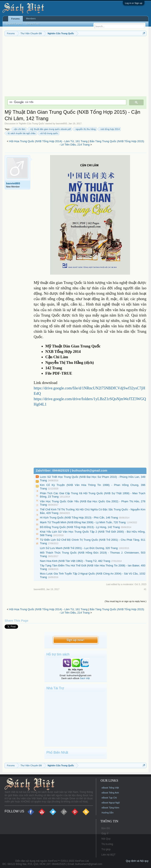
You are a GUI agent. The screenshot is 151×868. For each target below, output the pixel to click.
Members (31, 18)
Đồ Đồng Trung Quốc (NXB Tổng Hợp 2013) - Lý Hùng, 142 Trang (80, 527)
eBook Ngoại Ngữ (111, 803)
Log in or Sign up (134, 3)
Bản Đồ (106, 828)
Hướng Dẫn (107, 813)
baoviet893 (61, 123)
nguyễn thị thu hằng (85, 129)
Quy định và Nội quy (137, 861)
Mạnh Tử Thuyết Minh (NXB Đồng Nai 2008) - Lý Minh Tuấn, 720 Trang (83, 522)
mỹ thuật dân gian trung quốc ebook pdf (50, 129)
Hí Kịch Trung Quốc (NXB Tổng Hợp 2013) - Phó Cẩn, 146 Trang (79, 518)
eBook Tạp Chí (109, 798)
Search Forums (14, 24)
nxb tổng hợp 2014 (109, 129)
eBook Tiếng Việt (110, 788)
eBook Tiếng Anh (110, 793)
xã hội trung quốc (49, 133)
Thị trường (107, 844)
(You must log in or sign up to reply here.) (126, 601)
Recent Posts (33, 24)
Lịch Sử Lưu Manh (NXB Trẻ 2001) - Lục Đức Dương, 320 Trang (79, 548)
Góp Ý (105, 834)
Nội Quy (106, 839)
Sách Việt (85, 678)
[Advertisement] (75, 67)
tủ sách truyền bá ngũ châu (21, 133)
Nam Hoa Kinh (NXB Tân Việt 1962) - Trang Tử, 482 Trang (75, 561)
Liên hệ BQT (108, 855)
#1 (145, 589)
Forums (15, 19)
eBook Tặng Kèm (110, 808)
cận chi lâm (19, 129)
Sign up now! (75, 640)
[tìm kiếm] (66, 102)
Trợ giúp (106, 849)
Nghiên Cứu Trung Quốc (32, 123)
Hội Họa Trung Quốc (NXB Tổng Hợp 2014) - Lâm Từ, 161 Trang (48, 141)
